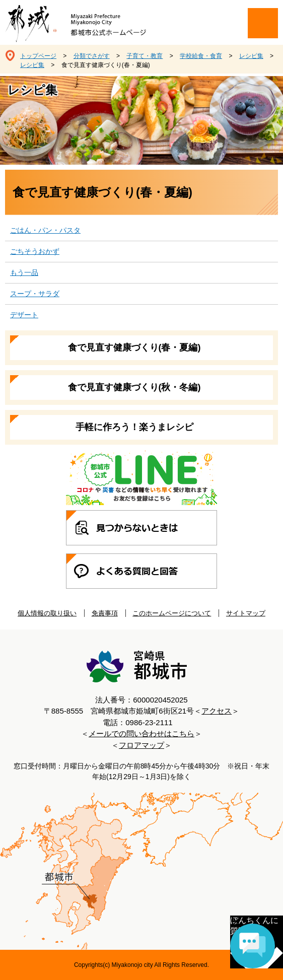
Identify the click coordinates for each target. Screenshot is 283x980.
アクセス (217, 711)
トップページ (38, 56)
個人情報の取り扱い (47, 613)
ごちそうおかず (35, 251)
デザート (24, 315)
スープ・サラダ (35, 294)
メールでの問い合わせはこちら (141, 733)
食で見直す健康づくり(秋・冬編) (134, 387)
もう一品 (24, 272)
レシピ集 (251, 56)
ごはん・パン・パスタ (45, 230)
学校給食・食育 (201, 56)
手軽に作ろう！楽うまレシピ (134, 427)
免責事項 (105, 613)
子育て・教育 (145, 56)
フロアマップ (141, 745)
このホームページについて (172, 613)
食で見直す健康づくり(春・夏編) (134, 347)
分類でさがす (92, 56)
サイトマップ (246, 613)
